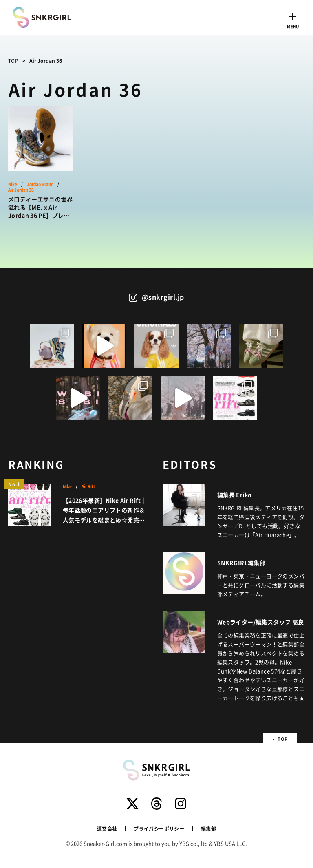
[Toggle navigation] (293, 20)
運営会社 (107, 829)
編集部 (208, 829)
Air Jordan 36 (21, 190)
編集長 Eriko (235, 495)
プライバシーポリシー (159, 829)
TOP (13, 61)
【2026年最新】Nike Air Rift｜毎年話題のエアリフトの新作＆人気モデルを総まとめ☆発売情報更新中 (105, 510)
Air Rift (88, 486)
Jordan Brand (40, 184)
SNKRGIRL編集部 (241, 563)
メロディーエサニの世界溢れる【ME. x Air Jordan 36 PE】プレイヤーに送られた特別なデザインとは (40, 207)
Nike (13, 184)
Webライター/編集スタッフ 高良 (261, 622)
